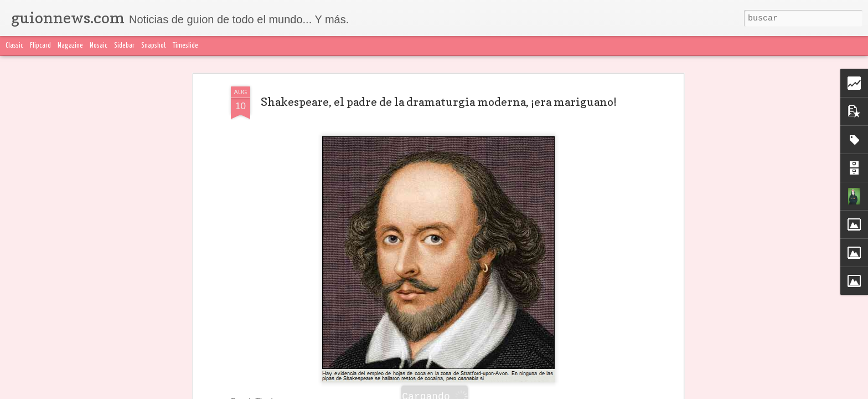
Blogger (654, 392)
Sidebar (124, 46)
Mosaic (99, 46)
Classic (14, 46)
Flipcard (40, 46)
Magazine (70, 46)
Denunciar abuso (694, 392)
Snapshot (154, 46)
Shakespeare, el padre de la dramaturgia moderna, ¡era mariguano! (439, 78)
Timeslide (185, 46)
